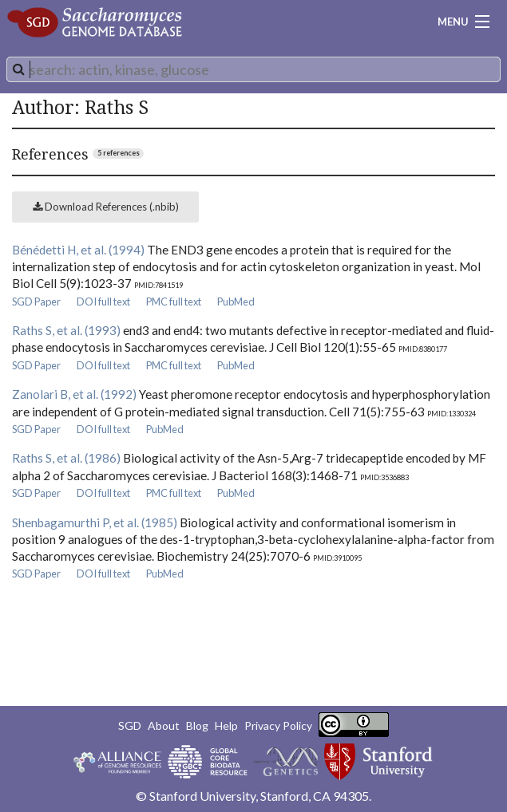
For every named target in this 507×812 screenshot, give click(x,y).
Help (226, 725)
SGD (130, 725)
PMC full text (174, 302)
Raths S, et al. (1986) (66, 458)
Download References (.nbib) (106, 207)
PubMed (236, 302)
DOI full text (103, 302)
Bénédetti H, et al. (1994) (78, 250)
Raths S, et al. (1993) (66, 330)
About (164, 725)
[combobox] (253, 69)
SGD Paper (36, 302)
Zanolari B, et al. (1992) (74, 394)
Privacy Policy (278, 725)
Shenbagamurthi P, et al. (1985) (95, 522)
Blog (197, 725)
